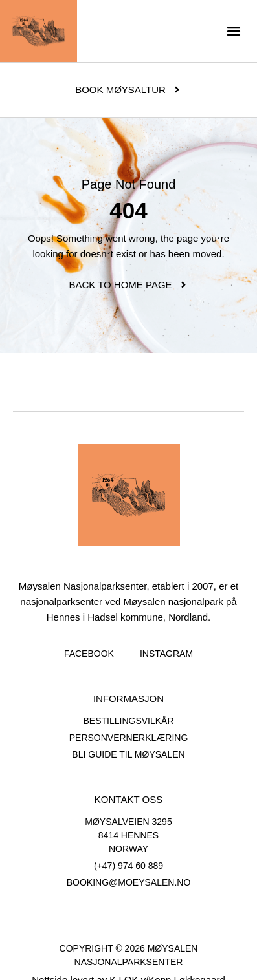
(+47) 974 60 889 (128, 866)
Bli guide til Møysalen (128, 754)
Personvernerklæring (129, 738)
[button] (233, 31)
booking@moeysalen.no (129, 882)
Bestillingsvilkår (128, 721)
